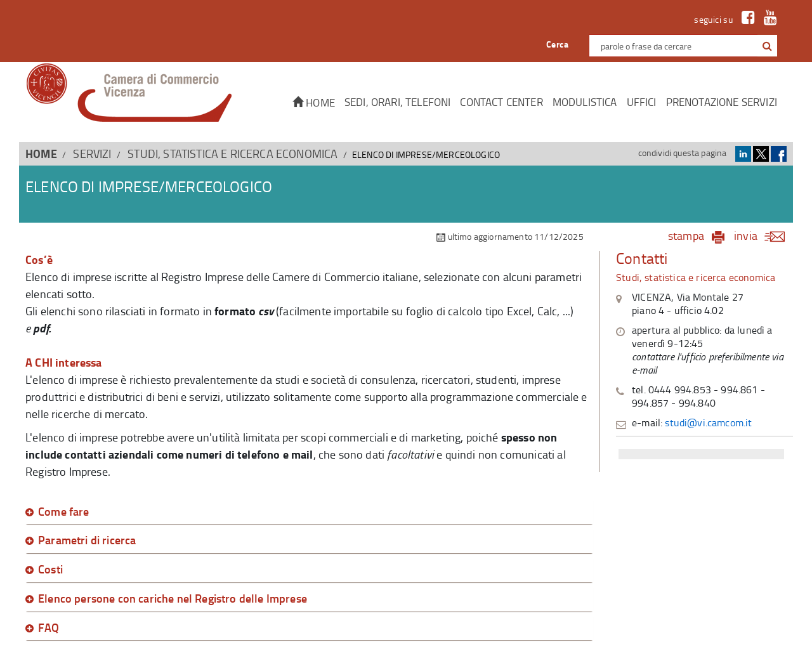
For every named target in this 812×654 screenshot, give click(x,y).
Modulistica (585, 102)
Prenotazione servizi (722, 102)
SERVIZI (92, 154)
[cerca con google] (766, 46)
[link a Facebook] (745, 19)
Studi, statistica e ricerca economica (232, 154)
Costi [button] (50, 570)
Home (314, 102)
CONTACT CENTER (501, 102)
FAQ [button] (49, 628)
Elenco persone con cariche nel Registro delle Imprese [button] (173, 599)
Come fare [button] (64, 512)
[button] (767, 46)
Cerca (557, 44)
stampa (686, 235)
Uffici (642, 102)
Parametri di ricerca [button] (87, 540)
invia (763, 235)
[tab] (309, 512)
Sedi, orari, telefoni (398, 102)
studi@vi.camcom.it (708, 422)
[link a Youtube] (767, 19)
